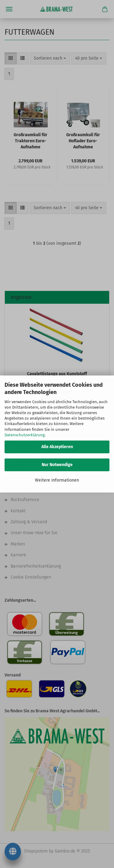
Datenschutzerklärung (25, 435)
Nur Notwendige (57, 465)
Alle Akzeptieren (57, 447)
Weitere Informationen (57, 480)
